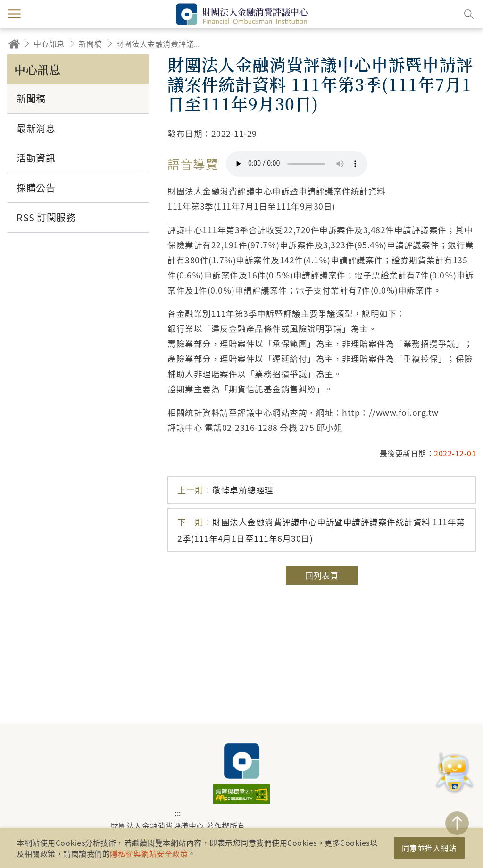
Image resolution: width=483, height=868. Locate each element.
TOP (457, 823)
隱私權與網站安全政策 (149, 853)
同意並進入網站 (429, 848)
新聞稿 (91, 43)
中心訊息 (49, 43)
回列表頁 (322, 575)
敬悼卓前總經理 (225, 490)
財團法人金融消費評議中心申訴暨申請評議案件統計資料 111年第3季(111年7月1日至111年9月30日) (161, 43)
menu (14, 14)
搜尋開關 (469, 14)
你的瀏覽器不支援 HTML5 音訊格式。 (297, 164)
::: (178, 813)
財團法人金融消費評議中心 (241, 761)
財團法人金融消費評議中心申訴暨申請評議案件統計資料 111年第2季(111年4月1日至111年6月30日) (321, 530)
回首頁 (14, 44)
